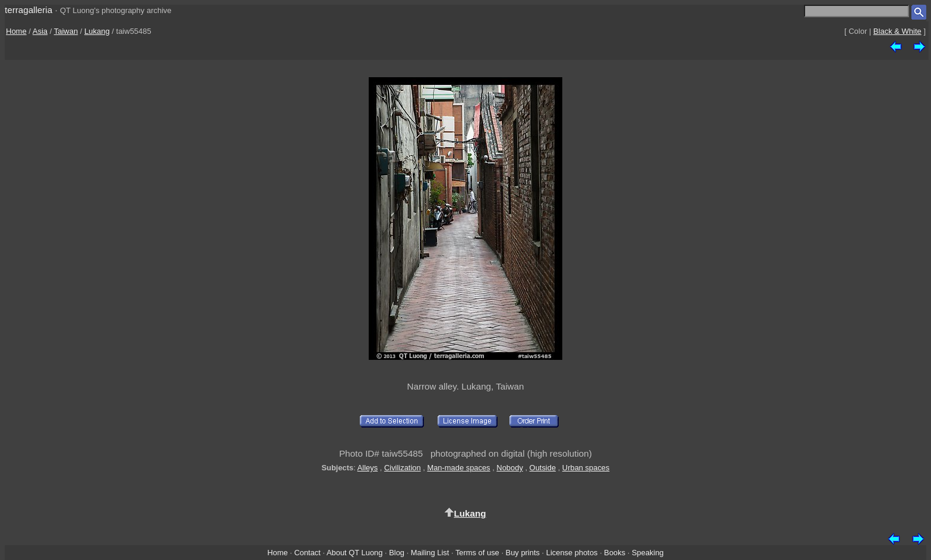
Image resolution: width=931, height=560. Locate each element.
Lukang (97, 31)
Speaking (648, 553)
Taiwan (66, 31)
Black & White (897, 31)
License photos (572, 553)
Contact (307, 553)
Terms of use (477, 553)
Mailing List (430, 553)
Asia (40, 31)
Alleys (368, 468)
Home (16, 31)
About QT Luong (354, 553)
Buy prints (523, 553)
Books (615, 553)
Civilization (403, 468)
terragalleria (28, 10)
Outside (543, 468)
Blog (397, 553)
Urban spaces (586, 468)
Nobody (510, 468)
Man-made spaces (458, 468)
